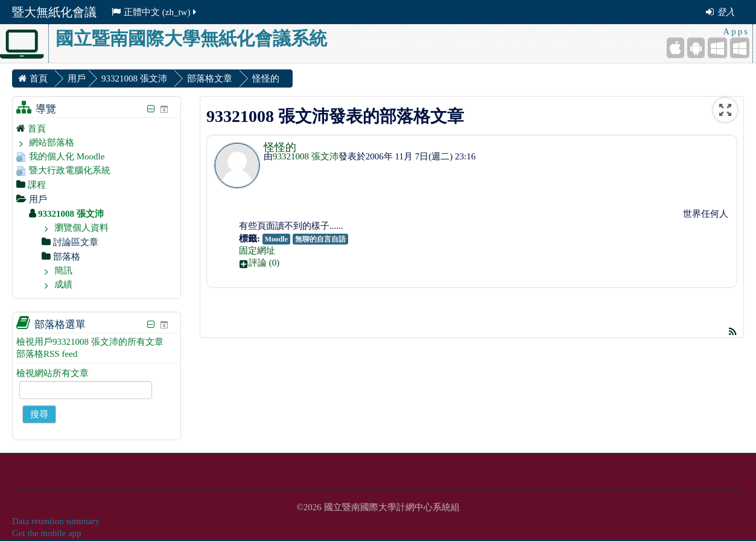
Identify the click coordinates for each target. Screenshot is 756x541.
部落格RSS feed (47, 354)
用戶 (77, 78)
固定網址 (257, 251)
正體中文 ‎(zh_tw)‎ (155, 12)
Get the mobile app (47, 533)
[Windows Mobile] (717, 48)
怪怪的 (280, 147)
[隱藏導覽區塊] (151, 109)
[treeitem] (97, 128)
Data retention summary (56, 521)
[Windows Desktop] (740, 48)
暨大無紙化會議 (54, 12)
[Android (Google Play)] (696, 48)
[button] (485, 263)
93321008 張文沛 (306, 156)
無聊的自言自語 (320, 239)
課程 (37, 185)
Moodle (276, 239)
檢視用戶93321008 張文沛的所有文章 (90, 342)
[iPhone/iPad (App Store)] (675, 48)
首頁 (37, 129)
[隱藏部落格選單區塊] (151, 325)
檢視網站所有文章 (52, 373)
